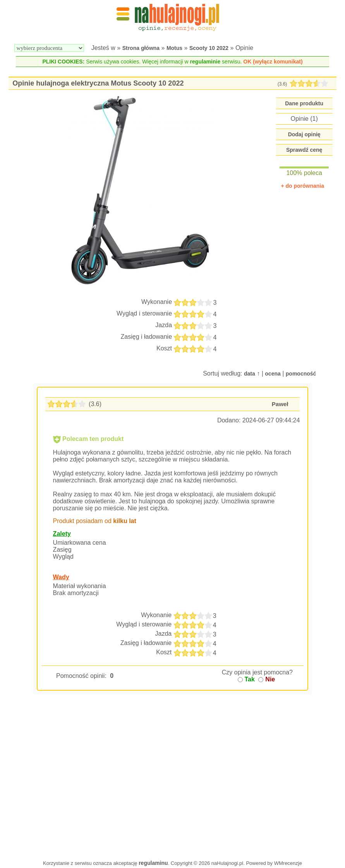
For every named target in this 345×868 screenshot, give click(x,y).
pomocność (301, 374)
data (250, 374)
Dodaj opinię (304, 134)
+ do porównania (302, 186)
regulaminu (153, 863)
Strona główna (141, 48)
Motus (174, 48)
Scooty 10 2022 (209, 48)
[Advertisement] (172, 789)
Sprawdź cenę (304, 150)
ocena (273, 374)
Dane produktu (304, 103)
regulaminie (205, 62)
